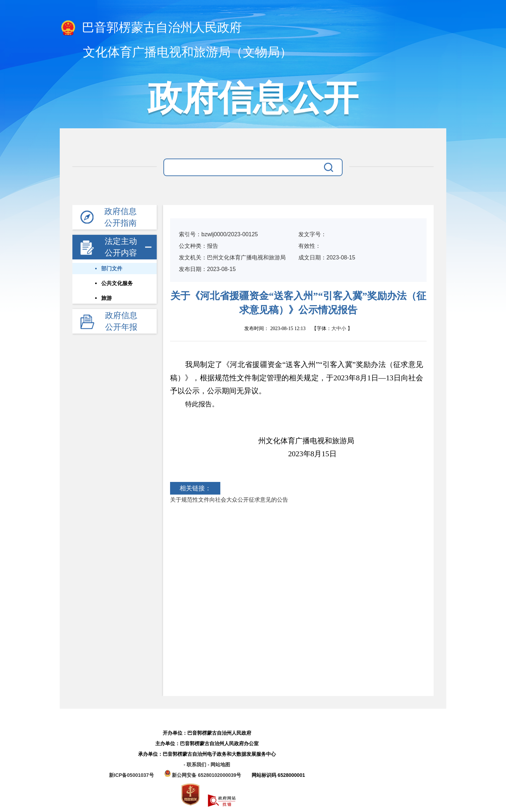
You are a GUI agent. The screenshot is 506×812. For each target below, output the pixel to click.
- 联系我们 (195, 765)
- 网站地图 (219, 765)
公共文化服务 (117, 283)
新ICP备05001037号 (131, 775)
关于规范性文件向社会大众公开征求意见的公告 (229, 500)
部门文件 (112, 269)
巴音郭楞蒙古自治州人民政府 (151, 28)
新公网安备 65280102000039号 (204, 775)
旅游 (106, 298)
